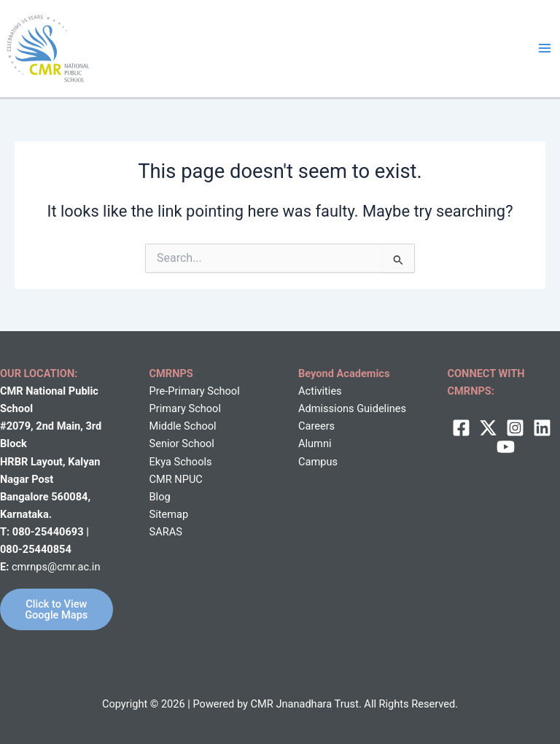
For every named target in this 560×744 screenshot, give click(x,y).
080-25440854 (36, 549)
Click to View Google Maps (56, 609)
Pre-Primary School (195, 391)
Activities (320, 391)
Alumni (315, 443)
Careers (316, 426)
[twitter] (488, 428)
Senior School (182, 443)
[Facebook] (461, 428)
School (199, 426)
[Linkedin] (542, 428)
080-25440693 (49, 532)
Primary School (185, 408)
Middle (166, 426)
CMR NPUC (176, 479)
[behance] (506, 447)
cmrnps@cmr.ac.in (56, 567)
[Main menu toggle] (545, 48)
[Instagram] (515, 428)
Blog (160, 497)
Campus (318, 462)
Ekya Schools (181, 462)
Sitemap (169, 514)
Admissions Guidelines (352, 408)
